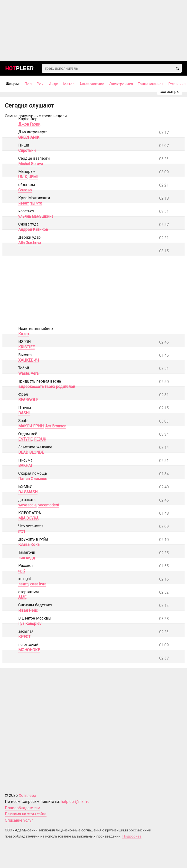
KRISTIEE (26, 347)
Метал (69, 84)
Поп (28, 84)
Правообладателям (23, 808)
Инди (53, 84)
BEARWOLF (28, 400)
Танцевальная (151, 84)
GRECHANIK (29, 137)
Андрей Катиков (33, 230)
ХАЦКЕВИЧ (29, 360)
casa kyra (38, 584)
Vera (35, 373)
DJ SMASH (28, 492)
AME (22, 597)
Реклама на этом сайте (26, 814)
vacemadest (49, 505)
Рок (40, 84)
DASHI (24, 413)
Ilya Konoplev (30, 624)
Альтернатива (92, 84)
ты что (36, 203)
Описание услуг (19, 820)
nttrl (22, 531)
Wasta (24, 373)
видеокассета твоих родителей (47, 387)
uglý (22, 571)
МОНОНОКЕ (29, 650)
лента (23, 584)
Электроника (121, 84)
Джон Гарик (29, 124)
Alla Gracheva (30, 243)
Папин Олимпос (33, 479)
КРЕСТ (24, 637)
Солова (25, 190)
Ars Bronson (56, 426)
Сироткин (27, 151)
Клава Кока (29, 545)
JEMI (33, 177)
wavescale (27, 505)
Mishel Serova (31, 164)
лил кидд (27, 558)
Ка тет (24, 334)
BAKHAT (25, 466)
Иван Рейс (28, 610)
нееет (23, 203)
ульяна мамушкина (36, 216)
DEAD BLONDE (31, 452)
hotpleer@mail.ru (75, 802)
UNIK (23, 177)
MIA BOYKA (28, 518)
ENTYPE (25, 439)
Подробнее (132, 836)
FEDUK (40, 439)
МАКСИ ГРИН (31, 426)
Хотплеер (27, 795)
